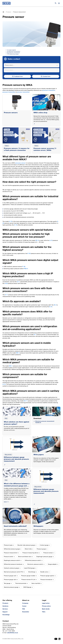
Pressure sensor (48, 553)
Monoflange (32, 572)
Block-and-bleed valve (25, 557)
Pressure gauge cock (10, 576)
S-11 (7, 295)
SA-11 (26, 401)
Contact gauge (44, 545)
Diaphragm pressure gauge (44, 557)
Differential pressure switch (33, 560)
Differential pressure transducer (13, 564)
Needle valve (44, 572)
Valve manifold (36, 583)
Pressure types (8, 545)
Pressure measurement (11, 553)
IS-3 (55, 305)
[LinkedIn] (59, 639)
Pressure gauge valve (10, 580)
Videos (7, 146)
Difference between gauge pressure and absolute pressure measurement (16, 459)
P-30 (29, 254)
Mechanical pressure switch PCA (14, 572)
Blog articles (8, 455)
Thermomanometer (21, 583)
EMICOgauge (27, 587)
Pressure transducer (46, 580)
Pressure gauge (41, 549)
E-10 (51, 307)
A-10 (11, 222)
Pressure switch (9, 557)
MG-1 (11, 366)
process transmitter (23, 92)
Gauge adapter (52, 564)
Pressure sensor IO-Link (28, 580)
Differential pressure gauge (12, 549)
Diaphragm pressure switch (12, 560)
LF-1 (18, 282)
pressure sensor (20, 163)
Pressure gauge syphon (47, 576)
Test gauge (7, 583)
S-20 (6, 283)
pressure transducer (49, 90)
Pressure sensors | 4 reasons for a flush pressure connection (17, 149)
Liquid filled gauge (29, 568)
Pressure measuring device (30, 553)
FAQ (6, 418)
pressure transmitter (9, 92)
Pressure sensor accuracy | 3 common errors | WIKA (45, 149)
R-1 (35, 335)
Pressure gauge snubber (28, 576)
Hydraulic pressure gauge (11, 568)
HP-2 (37, 240)
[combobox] (32, 65)
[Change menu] (59, 3)
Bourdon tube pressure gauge (26, 545)
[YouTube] (56, 639)
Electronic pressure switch (35, 564)
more (6, 502)
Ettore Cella (28, 549)
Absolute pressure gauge (11, 587)
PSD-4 (26, 269)
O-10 (16, 225)
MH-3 (18, 353)
